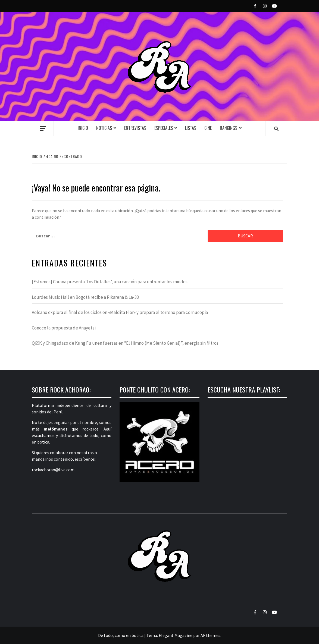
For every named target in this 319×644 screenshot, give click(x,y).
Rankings (229, 128)
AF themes (210, 635)
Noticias (104, 128)
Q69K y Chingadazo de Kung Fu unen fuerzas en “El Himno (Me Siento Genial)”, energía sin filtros (125, 343)
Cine (208, 128)
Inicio (83, 128)
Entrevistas (135, 128)
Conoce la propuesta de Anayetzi (64, 328)
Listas (191, 128)
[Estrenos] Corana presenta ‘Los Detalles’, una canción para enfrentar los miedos (110, 282)
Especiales (164, 128)
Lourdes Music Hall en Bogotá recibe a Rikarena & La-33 (85, 297)
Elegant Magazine (176, 635)
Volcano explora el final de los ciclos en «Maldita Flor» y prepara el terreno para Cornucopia (120, 312)
